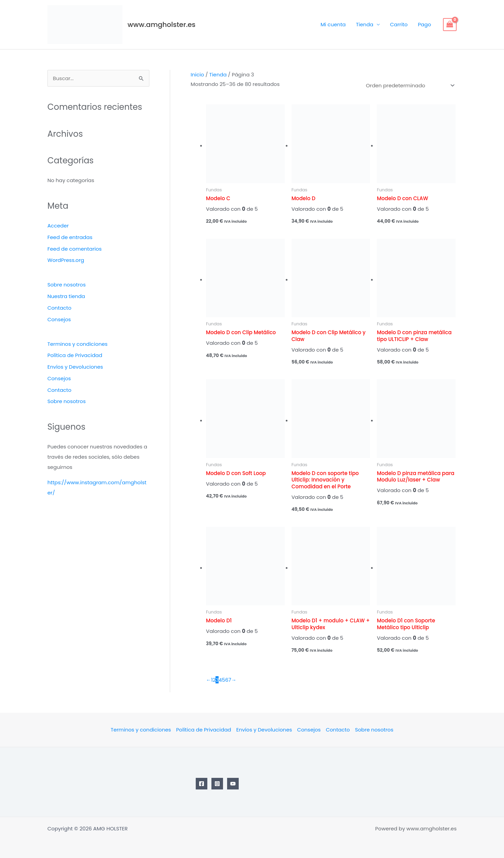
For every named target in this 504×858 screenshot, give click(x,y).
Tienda (365, 24)
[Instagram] (217, 784)
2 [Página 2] (214, 680)
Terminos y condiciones (78, 344)
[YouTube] (233, 784)
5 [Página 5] (224, 680)
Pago (424, 24)
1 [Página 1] (212, 680)
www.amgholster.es (161, 25)
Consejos (59, 319)
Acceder (58, 226)
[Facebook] (202, 784)
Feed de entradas (70, 237)
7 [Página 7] (230, 680)
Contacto (60, 308)
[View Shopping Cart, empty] (450, 25)
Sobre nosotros (67, 285)
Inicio (197, 75)
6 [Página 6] (227, 680)
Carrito (399, 24)
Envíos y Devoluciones (75, 367)
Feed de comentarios (75, 249)
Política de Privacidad (75, 355)
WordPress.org (66, 260)
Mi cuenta (333, 24)
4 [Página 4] (220, 680)
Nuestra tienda (66, 296)
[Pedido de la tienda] (409, 86)
